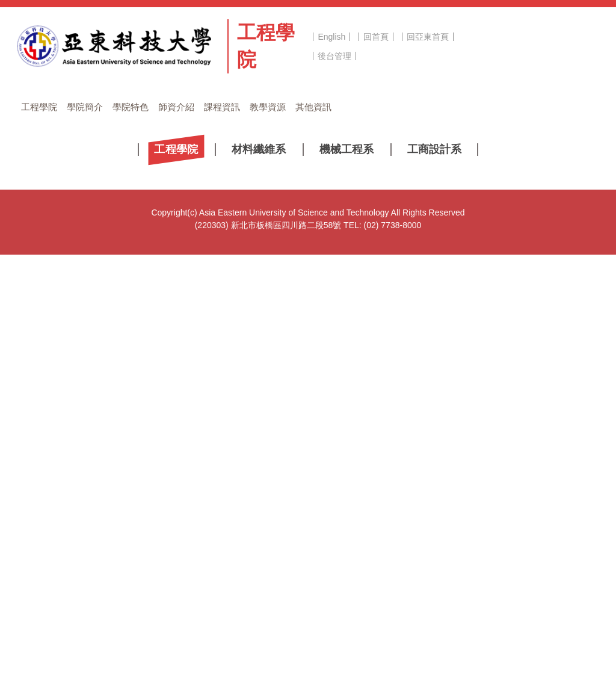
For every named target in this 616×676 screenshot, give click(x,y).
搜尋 (585, 39)
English (331, 37)
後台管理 (334, 56)
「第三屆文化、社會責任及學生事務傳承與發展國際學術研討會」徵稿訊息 (231, 479)
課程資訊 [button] (222, 107)
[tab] (296, 317)
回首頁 (376, 37)
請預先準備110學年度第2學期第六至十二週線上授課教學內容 (207, 437)
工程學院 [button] (39, 107)
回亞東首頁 (428, 37)
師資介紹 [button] (176, 107)
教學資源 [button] (268, 107)
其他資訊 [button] (313, 107)
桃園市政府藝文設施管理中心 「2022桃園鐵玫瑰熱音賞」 (199, 521)
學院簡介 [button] (85, 107)
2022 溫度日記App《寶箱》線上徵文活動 (169, 500)
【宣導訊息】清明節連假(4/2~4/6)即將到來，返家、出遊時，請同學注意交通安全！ (248, 458)
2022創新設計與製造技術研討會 (152, 416)
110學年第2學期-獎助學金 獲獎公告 (159, 542)
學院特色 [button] (131, 107)
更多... (308, 572)
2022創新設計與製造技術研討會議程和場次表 (177, 395)
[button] (40, 302)
